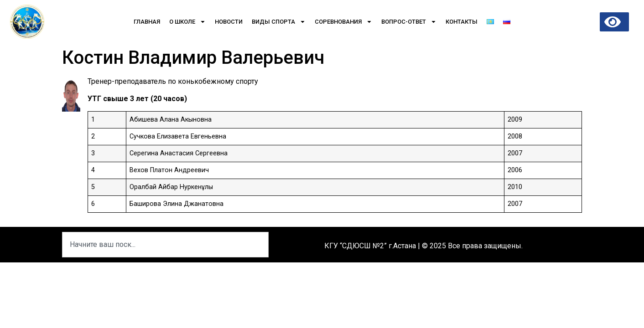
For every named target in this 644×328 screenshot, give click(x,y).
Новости (229, 22)
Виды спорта (279, 22)
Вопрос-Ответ (409, 22)
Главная (147, 22)
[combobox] (165, 245)
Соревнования (343, 22)
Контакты (462, 22)
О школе (187, 22)
